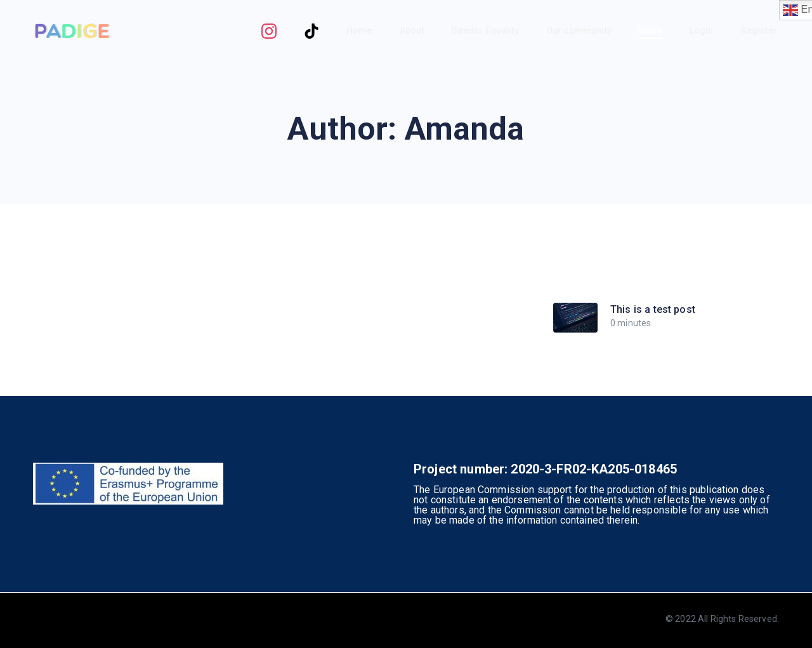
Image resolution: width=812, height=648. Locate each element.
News (652, 30)
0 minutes (631, 323)
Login (703, 30)
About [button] (413, 30)
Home (360, 30)
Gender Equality (486, 30)
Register (760, 30)
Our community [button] (580, 30)
